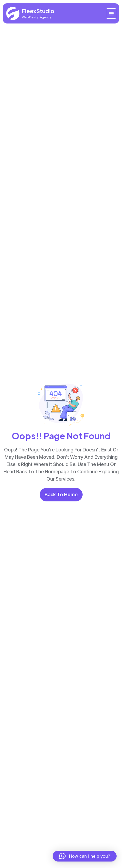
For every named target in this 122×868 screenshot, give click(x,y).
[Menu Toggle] (111, 14)
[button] (85, 856)
